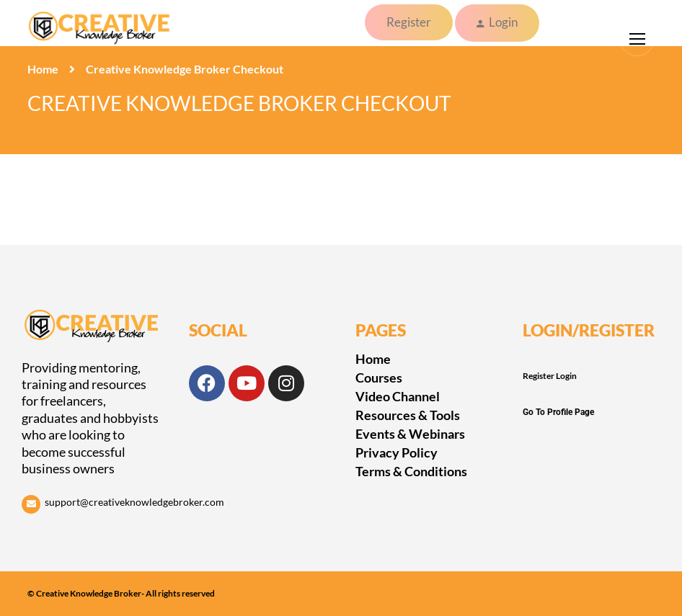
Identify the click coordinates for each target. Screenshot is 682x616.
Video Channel (398, 396)
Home (43, 69)
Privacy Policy (397, 452)
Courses (379, 378)
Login (503, 22)
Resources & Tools (408, 415)
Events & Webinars (410, 434)
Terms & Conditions (411, 471)
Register (409, 22)
